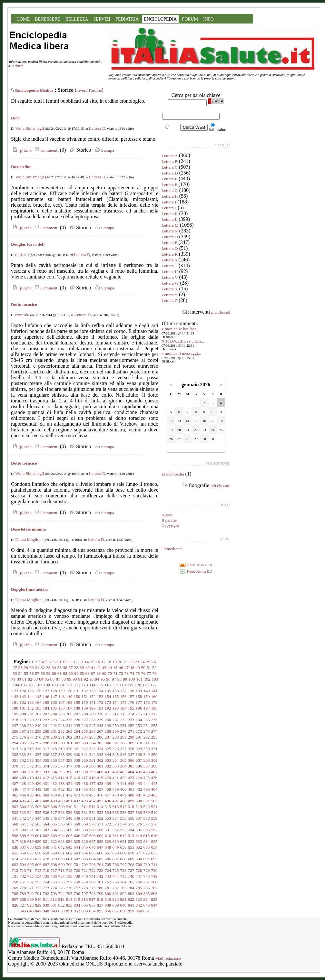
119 (130, 685)
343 (100, 754)
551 (93, 818)
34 (54, 668)
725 (116, 870)
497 (116, 801)
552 (100, 818)
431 (46, 783)
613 (131, 836)
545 (46, 818)
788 (15, 894)
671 (139, 853)
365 (123, 760)
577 (147, 824)
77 (149, 673)
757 (69, 882)
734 (38, 876)
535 (116, 812)
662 (69, 853)
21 (126, 662)
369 (154, 760)
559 (154, 818)
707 (123, 865)
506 (38, 807)
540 (154, 812)
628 (100, 841)
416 (77, 778)
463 (147, 789)
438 (100, 783)
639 (38, 847)
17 (103, 662)
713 (23, 870)
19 (115, 662)
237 (15, 726)
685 (100, 859)
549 (77, 818)
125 (31, 691)
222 (46, 720)
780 (100, 888)
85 (47, 679)
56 (31, 673)
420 (108, 778)
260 (46, 731)
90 (75, 679)
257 (23, 731)
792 (46, 894)
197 (147, 708)
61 (59, 673)
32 (43, 668)
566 (62, 824)
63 (71, 673)
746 (131, 876)
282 (69, 737)
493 (85, 801)
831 (54, 905)
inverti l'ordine (89, 90)
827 (23, 905)
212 (115, 714)
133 (93, 691)
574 (123, 824)
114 (93, 685)
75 (138, 673)
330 (147, 749)
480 (131, 795)
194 (123, 708)
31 (37, 668)
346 (123, 754)
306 (108, 743)
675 (23, 859)
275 (15, 737)
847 (38, 911)
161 (15, 702)
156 (123, 697)
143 (23, 697)
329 (139, 749)
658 (38, 853)
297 (38, 743)
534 (108, 812)
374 (46, 766)
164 (38, 702)
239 (31, 726)
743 (108, 876)
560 (15, 824)
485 (23, 801)
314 (23, 749)
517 (123, 807)
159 (147, 697)
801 (116, 894)
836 (93, 905)
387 (147, 766)
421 (115, 778)
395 (62, 772)
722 (93, 870)
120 (138, 685)
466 (23, 795)
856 (108, 911)
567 (69, 824)
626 (85, 841)
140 (147, 691)
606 (77, 836)
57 (37, 673)
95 (103, 679)
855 (100, 911)
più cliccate (220, 486)
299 (54, 743)
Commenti (46, 150)
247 (93, 726)
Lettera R (170, 254)
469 (46, 795)
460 (123, 789)
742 (100, 876)
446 (15, 789)
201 (31, 714)
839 (116, 905)
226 (77, 720)
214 (131, 714)
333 (23, 754)
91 (80, 679)
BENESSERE (48, 19)
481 (139, 795)
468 (38, 795)
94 (97, 679)
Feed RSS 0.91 (196, 565)
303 (85, 743)
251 (123, 726)
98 (119, 679)
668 (116, 853)
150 (77, 697)
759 (85, 882)
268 (108, 731)
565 (54, 824)
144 (31, 697)
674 (15, 859)
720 (77, 870)
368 (147, 760)
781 (108, 888)
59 (48, 673)
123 (15, 691)
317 (46, 749)
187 (69, 708)
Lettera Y (170, 295)
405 (139, 772)
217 (154, 714)
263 (69, 731)
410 (31, 778)
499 (131, 801)
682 (77, 859)
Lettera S (169, 260)
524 (31, 812)
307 (116, 743)
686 (108, 859)
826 (15, 905)
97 (114, 679)
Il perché (169, 520)
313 (15, 749)
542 (23, 818)
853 (85, 911)
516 (115, 807)
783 (123, 888)
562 (31, 824)
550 (85, 818)
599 (23, 836)
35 (59, 668)
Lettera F (169, 185)
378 (77, 766)
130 (69, 691)
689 (131, 859)
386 (139, 766)
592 (116, 830)
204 (54, 714)
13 (81, 662)
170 (85, 702)
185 (54, 708)
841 (131, 905)
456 (93, 789)
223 (54, 720)
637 (23, 847)
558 (147, 818)
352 (23, 760)
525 (38, 812)
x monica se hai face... (181, 329)
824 (146, 899)
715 (38, 870)
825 (154, 899)
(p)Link (21, 150)
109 (54, 685)
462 (139, 789)
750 (15, 882)
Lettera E (169, 179)
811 (46, 899)
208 (85, 714)
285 (93, 737)
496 (108, 801)
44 (110, 668)
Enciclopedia (173, 474)
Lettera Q (170, 248)
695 (31, 865)
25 (148, 662)
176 (131, 702)
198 (154, 708)
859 (131, 911)
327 (123, 749)
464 (154, 789)
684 (93, 859)
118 (123, 685)
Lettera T (169, 266)
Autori (167, 515)
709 (139, 865)
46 (121, 668)
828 (31, 905)
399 (93, 772)
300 (62, 743)
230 (108, 720)
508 (54, 807)
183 (38, 708)
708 (131, 865)
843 (147, 905)
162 (23, 702)
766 (139, 882)
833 (69, 905)
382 (108, 766)
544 (38, 818)
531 (85, 812)
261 (54, 731)
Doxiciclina (21, 167)
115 (100, 685)
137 (123, 691)
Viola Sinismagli (30, 128)
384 (123, 766)
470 (54, 795)
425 (146, 778)
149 (69, 697)
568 (77, 824)
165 (46, 702)
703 (93, 865)
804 (139, 894)
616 (154, 836)
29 (26, 668)
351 (15, 760)
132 (85, 691)
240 (38, 726)
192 (108, 708)
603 (54, 836)
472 (69, 795)
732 (23, 876)
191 (100, 708)
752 (31, 882)
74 (132, 673)
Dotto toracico (24, 304)
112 (77, 685)
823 (139, 899)
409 (23, 778)
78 (154, 673)
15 (92, 662)
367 (139, 760)
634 (147, 841)
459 (116, 789)
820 (115, 899)
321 (77, 749)
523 (23, 812)
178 (147, 702)
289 (123, 737)
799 (100, 894)
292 (147, 737)
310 (139, 743)
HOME (23, 19)
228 (93, 720)
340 (77, 754)
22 (131, 662)
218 (15, 720)
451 (54, 789)
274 (154, 731)
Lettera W (170, 283)
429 (31, 783)
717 (54, 870)
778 (85, 888)
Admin (18, 66)
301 (69, 743)
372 (31, 766)
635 (154, 841)
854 (93, 911)
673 (154, 853)
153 (100, 697)
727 (131, 870)
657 (31, 853)
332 (15, 754)
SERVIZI (102, 19)
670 (131, 853)
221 (38, 720)
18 (109, 662)
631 (123, 841)
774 (54, 888)
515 (108, 807)
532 (93, 812)
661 (62, 853)
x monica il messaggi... (181, 353)
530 (77, 812)
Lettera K (170, 214)
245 (77, 726)
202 (38, 714)
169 (77, 702)
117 (115, 685)
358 (69, 760)
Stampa (104, 150)
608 (93, 836)
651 (131, 847)
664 (85, 853)
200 (23, 714)
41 (93, 668)
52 (154, 668)
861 (147, 911)
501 (147, 801)
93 (91, 679)
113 (85, 685)
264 (77, 731)
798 (93, 894)
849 (54, 911)
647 (100, 847)
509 (62, 807)
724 (108, 870)
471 (62, 795)
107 (39, 685)
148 (62, 697)
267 (100, 731)
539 (147, 812)
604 (62, 836)
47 (127, 668)
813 (61, 899)
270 (123, 731)
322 (85, 749)
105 (24, 685)
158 (139, 697)
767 (147, 882)
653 (147, 847)
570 (93, 824)
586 (69, 830)
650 (123, 847)
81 (24, 679)
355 (46, 760)
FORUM (190, 19)
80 (19, 679)
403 (123, 772)
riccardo (22, 315)
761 (100, 882)
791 (38, 894)
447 (23, 789)
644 (77, 847)
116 (108, 685)
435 (77, 783)
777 (77, 888)
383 (116, 766)
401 (108, 772)
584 (54, 830)
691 (147, 859)
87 (58, 679)
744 (116, 876)
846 (31, 911)
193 (116, 708)
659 (46, 853)
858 (123, 911)
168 (69, 702)
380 (93, 766)
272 (139, 731)
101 (139, 679)
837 (100, 905)
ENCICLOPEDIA (160, 19)
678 (46, 859)
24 (142, 662)
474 (85, 795)
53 (15, 673)
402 (116, 772)
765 (131, 882)
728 (139, 870)
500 (139, 801)
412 (46, 778)
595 (139, 830)
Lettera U (170, 272)
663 (77, 853)
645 (85, 847)
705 (108, 865)
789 (23, 894)
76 (143, 673)
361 (93, 760)
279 (46, 737)
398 (85, 772)
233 (131, 720)
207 (77, 714)
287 (108, 737)
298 (46, 743)
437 (93, 783)
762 (108, 882)
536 (123, 812)
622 (54, 841)
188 (77, 708)
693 (15, 865)
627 (93, 841)
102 (147, 679)
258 (31, 731)
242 (54, 726)
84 (41, 679)
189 (85, 708)
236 (154, 720)
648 (108, 847)
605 (69, 836)
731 (15, 876)
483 (154, 795)
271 (131, 731)
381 (100, 766)
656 (23, 853)
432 (54, 783)
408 (15, 778)
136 (116, 691)
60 (54, 673)
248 (100, 726)
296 (31, 743)
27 (15, 668)
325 (108, 749)
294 (15, 743)
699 (62, 865)
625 (77, 841)
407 (154, 772)
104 (16, 685)
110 (62, 685)
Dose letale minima (28, 529)
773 (46, 888)
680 (62, 859)
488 (46, 801)
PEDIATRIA (127, 19)
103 (155, 679)
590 (100, 830)
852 (77, 911)
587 (77, 830)
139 (139, 691)
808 (23, 899)
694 (23, 865)
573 (116, 824)
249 (108, 726)
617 (15, 841)
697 (46, 865)
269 (116, 731)
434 (69, 783)
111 (70, 685)
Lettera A (170, 156)
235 (147, 720)
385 (131, 766)
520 (146, 807)
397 (77, 772)
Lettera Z (169, 301)
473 (77, 795)
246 (85, 726)
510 (69, 807)
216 (146, 714)
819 (108, 899)
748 (147, 876)
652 (139, 847)
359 (77, 760)
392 (38, 772)
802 (123, 894)
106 (31, 685)
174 (116, 702)
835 (85, 905)
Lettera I (169, 202)
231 (116, 720)
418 (92, 778)
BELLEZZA (77, 19)
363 (108, 760)
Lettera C (170, 167)
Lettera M (170, 225)
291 (139, 737)
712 (15, 870)
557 (139, 818)
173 (108, 702)
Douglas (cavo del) (28, 244)
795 (69, 894)
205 (62, 714)
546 (54, 818)
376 (62, 766)
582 (38, 830)
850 (62, 911)
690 (139, 859)
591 (108, 830)
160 (154, 697)
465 (15, 795)
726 (123, 870)
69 (104, 673)
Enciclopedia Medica (34, 90)
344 (108, 754)
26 (154, 662)
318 (54, 749)
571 (100, 824)
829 (38, 905)
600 (31, 836)
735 (46, 876)
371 (23, 766)
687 (116, 859)
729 (147, 870)
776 (69, 888)
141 (154, 691)
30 (31, 668)
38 (76, 668)
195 (131, 708)
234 (139, 720)
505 (31, 807)
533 (100, 812)
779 (93, 888)
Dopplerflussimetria (29, 589)
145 (38, 697)
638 (31, 847)
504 (23, 807)
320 (69, 749)
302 (77, 743)
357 (62, 760)
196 (139, 708)
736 (54, 876)
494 (93, 801)
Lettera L (169, 219)
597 (154, 830)
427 (15, 783)
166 (54, 702)
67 (93, 673)
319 (62, 749)
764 (123, 882)
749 (154, 876)
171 (93, 702)
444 (147, 783)
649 (116, 847)
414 (61, 778)
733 (31, 876)
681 (69, 859)
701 (77, 865)
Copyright (170, 525)
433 (62, 783)
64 (76, 673)
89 (69, 679)
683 (85, 859)
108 (47, 685)
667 (108, 853)
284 (85, 737)
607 (85, 836)
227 (85, 720)
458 (108, 789)
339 (69, 754)
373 (38, 766)
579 (15, 830)
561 (23, 824)
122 (153, 685)
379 (85, 766)
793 (54, 894)
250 (116, 726)
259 (38, 731)
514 (100, 807)
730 (154, 870)
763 (116, 882)
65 (82, 673)
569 (85, 824)
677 (38, 859)
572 (108, 824)
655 (15, 853)
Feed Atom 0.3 (196, 571)
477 (108, 795)
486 (31, 801)
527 (54, 812)
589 (93, 830)
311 (147, 743)
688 (123, 859)
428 (23, 783)
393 (46, 772)
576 (139, 824)
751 (23, 882)
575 (131, 824)
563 (38, 824)
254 (147, 726)
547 (62, 818)
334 (31, 754)
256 (15, 731)
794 (62, 894)
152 (93, 697)
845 (23, 911)
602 (46, 836)
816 (84, 899)
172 (100, 702)
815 (77, 899)
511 (77, 807)
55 (26, 673)
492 (77, 801)
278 (38, 737)
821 (123, 899)
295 (23, 743)
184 (46, 708)
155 (116, 697)
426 (154, 778)
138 (131, 691)
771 (31, 888)
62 (65, 673)
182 (31, 708)
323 (93, 749)
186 (62, 708)
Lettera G (170, 190)
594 (131, 830)
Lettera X (170, 289)
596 (147, 830)
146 (46, 697)
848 (46, 911)
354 (38, 760)
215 (139, 714)
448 (31, 789)
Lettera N (170, 231)
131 (77, 691)
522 (15, 812)
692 (154, 859)
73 (127, 673)
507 (46, 807)
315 (31, 749)
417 (84, 778)
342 (93, 754)
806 (154, 894)
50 (143, 668)
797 (85, 894)
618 (23, 841)
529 (69, 812)
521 (154, 807)
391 (31, 772)
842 (139, 905)
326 (116, 749)
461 (131, 789)
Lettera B (170, 161)
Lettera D (97, 128)
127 (46, 691)
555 (123, 818)
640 (46, 847)
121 (146, 685)
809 (31, 899)
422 (123, 778)
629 (108, 841)
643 (69, 847)
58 (43, 673)
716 (46, 870)
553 (108, 818)
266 (93, 731)
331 (154, 749)
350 (154, 754)
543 (31, 818)
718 (62, 870)
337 (54, 754)
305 (100, 743)
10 (64, 662)
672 (147, 853)
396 (69, 772)
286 (100, 737)
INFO (208, 19)
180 (15, 708)
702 (85, 865)
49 (138, 668)
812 (54, 899)
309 (131, 743)
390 (23, 772)
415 (69, 778)
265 (85, 731)
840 (123, 905)
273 (147, 731)
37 (71, 668)
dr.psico (22, 254)
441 (123, 783)
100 (132, 679)
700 (69, 865)
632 (131, 841)
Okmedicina (172, 549)
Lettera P (169, 243)
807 (15, 899)
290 (131, 737)
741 (93, 876)
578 (154, 824)
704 (100, 865)
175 (123, 702)
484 (15, 801)
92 (86, 679)
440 (116, 783)
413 (54, 778)
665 (93, 853)
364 (116, 760)
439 (108, 783)
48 (132, 668)
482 (147, 795)
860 (139, 911)
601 (38, 836)
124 (23, 691)
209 (93, 714)
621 (46, 841)
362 (100, 760)
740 (85, 876)
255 (154, 726)
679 (54, 859)
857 (116, 911)
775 (62, 888)
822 (131, 899)
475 (93, 795)
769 (15, 888)
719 (69, 870)
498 (123, 801)
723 (100, 870)
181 (23, 708)
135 (108, 691)
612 (123, 836)
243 (62, 726)
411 (38, 778)
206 (69, 714)
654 (154, 847)
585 (62, 830)
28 (20, 668)
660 (54, 853)
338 (62, 754)
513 (92, 807)
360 (85, 760)
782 (116, 888)
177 (139, 702)
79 (13, 679)
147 (54, 697)
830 (46, 905)
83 (36, 679)
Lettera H (170, 196)
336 (46, 754)
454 (77, 789)
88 (64, 679)
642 (62, 847)
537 (131, 812)
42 (98, 668)
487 (38, 801)
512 (84, 807)
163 (31, 702)
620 (38, 841)
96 (108, 679)
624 (69, 841)
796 (77, 894)
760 (93, 882)
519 (139, 807)
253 (139, 726)
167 (62, 702)
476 (100, 795)
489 (54, 801)
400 (100, 772)
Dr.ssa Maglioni (29, 539)
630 (116, 841)
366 (131, 760)
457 (100, 789)
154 (108, 697)
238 (23, 726)
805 (147, 894)
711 (154, 865)
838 (108, 905)
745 (123, 876)
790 (31, 894)
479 (123, 795)
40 (88, 668)
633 (139, 841)
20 (120, 662)
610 (108, 836)
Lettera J (169, 208)
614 (139, 836)
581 (31, 830)
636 (15, 847)
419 (100, 778)
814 (69, 899)
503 (15, 807)
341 (85, 754)
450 (46, 789)
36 (65, 668)
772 (38, 888)
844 (154, 905)
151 (85, 697)
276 (23, 737)
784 (131, 888)
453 (69, 789)
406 (147, 772)
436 (85, 783)
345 (116, 754)
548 (69, 818)
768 (154, 882)
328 (131, 749)
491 (69, 801)
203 (46, 714)
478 (116, 795)
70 (110, 673)
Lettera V (170, 277)
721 (85, 870)
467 (31, 795)
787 (154, 888)
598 (15, 836)
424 (139, 778)
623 (62, 841)
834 (77, 905)
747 (139, 876)
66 (88, 673)
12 (75, 662)
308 (123, 743)
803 (131, 894)
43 (104, 668)
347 (131, 754)
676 (31, 859)
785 (139, 888)
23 (137, 662)
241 (46, 726)
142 (15, 697)
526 (46, 812)
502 (154, 801)
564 (46, 824)
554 (116, 818)
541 (15, 818)
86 (52, 679)
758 (77, 882)
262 (62, 731)
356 (54, 760)
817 (92, 899)
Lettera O (170, 237)
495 (100, 801)
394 (54, 772)
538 (139, 812)
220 (31, 720)
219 (23, 720)
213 (123, 714)
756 (62, 882)
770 (23, 888)
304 (93, 743)
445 (154, 783)
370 (15, 766)
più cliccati (221, 312)
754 (46, 882)
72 (121, 673)
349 (147, 754)
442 (131, 783)
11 (70, 662)
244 (69, 726)
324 (100, 749)
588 (85, 830)
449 (38, 789)
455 (85, 789)
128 (54, 691)
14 (87, 662)
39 (82, 668)
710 (147, 865)
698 (54, 865)
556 (131, 818)
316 (38, 749)
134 (100, 691)
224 (62, 720)
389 (15, 772)
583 (46, 830)
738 (69, 876)
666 (100, 853)
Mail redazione (168, 958)
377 (69, 766)
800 (108, 894)
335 (38, 754)
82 (30, 679)
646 (93, 847)
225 (69, 720)
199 (15, 714)
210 (100, 714)
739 (77, 876)
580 (23, 830)
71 (115, 673)
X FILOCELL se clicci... (183, 341)
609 (100, 836)
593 (123, 830)
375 (54, 766)
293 (154, 737)
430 (38, 783)
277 (31, 737)
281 (62, 737)
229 (100, 720)
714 (31, 870)
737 (62, 876)
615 (146, 836)
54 (20, 673)
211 (108, 714)
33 (48, 668)
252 (131, 726)
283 (77, 737)
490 (62, 801)
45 (115, 668)
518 (131, 807)
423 (131, 778)
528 (62, 812)
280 (54, 737)
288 (116, 737)
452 (62, 789)
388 (154, 766)
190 (93, 708)
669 (123, 853)
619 (31, 841)
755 (54, 882)
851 (69, 911)
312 (154, 743)
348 (139, 754)
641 (54, 847)
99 (125, 679)
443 (139, 783)
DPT (15, 118)
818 (100, 899)
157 (131, 697)
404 (131, 772)
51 (149, 668)
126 (38, 691)
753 (38, 882)
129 (62, 691)
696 (38, 865)
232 (123, 720)
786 (147, 888)
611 (116, 836)
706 (116, 865)
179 (154, 702)
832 (62, 905)
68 (98, 673)
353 (31, 760)
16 (98, 662)
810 (38, 899)
